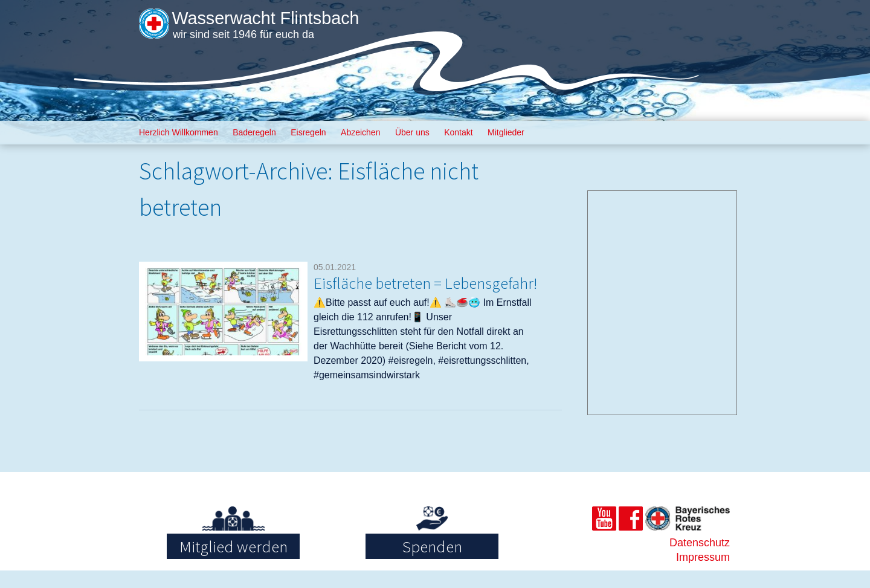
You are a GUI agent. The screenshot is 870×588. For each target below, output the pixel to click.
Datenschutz (700, 560)
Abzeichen (360, 132)
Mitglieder (506, 132)
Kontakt (458, 132)
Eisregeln (308, 132)
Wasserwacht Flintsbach (276, 18)
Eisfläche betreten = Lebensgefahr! (384, 292)
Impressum (703, 574)
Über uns (412, 132)
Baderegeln (254, 132)
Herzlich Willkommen (179, 132)
